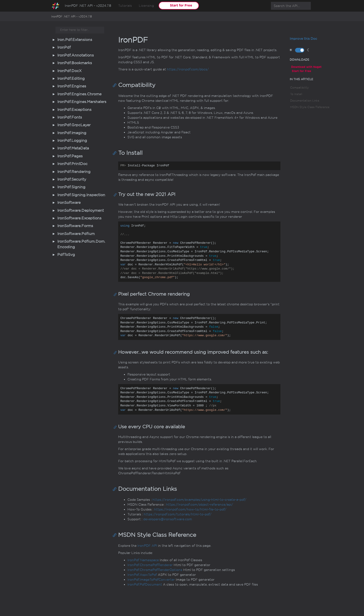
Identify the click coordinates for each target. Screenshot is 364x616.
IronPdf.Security (72, 179)
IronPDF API (147, 546)
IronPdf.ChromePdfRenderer (150, 565)
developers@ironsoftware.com (168, 519)
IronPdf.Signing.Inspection (81, 195)
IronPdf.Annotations (76, 55)
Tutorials (125, 6)
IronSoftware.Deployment (81, 211)
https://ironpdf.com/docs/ (188, 69)
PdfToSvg (66, 255)
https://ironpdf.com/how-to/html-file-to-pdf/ (190, 509)
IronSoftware (69, 203)
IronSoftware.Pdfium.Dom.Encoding (81, 244)
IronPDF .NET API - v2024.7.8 (88, 6)
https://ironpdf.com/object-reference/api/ (200, 505)
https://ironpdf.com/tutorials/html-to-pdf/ (178, 514)
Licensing (146, 6)
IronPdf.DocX (70, 71)
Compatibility (299, 88)
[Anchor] (116, 85)
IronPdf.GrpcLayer (74, 125)
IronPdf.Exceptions (74, 110)
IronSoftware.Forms (75, 226)
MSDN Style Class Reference (310, 107)
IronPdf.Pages (70, 156)
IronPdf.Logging (72, 141)
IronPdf (64, 47)
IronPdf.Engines (72, 86)
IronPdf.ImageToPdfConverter (151, 580)
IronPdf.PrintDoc (72, 164)
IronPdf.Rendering (74, 172)
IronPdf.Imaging (72, 133)
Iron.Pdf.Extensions (75, 40)
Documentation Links (305, 101)
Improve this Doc (303, 39)
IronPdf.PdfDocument (145, 585)
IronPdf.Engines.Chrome (79, 94)
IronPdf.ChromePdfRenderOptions (155, 570)
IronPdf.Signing (71, 187)
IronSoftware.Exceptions (79, 218)
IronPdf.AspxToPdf (142, 575)
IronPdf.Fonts (70, 117)
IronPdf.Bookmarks (75, 63)
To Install (296, 94)
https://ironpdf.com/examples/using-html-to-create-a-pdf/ (199, 500)
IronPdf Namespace (143, 560)
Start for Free (181, 5)
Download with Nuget (306, 67)
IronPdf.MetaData (73, 148)
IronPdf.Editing (71, 79)
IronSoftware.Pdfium (76, 234)
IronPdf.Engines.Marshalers (82, 102)
